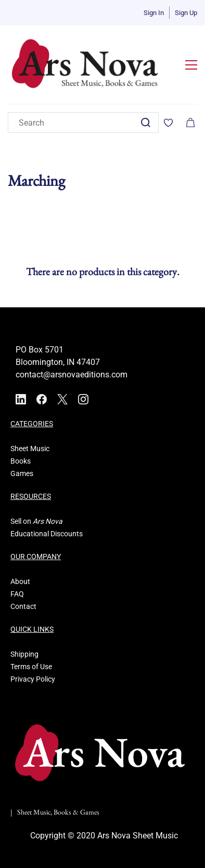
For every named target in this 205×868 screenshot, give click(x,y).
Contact (23, 606)
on (27, 521)
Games (22, 473)
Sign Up (186, 13)
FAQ (17, 594)
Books (21, 461)
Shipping (24, 654)
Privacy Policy (33, 679)
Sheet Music (30, 449)
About (20, 581)
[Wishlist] (172, 123)
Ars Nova (48, 521)
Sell (16, 521)
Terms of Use (31, 667)
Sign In (154, 13)
